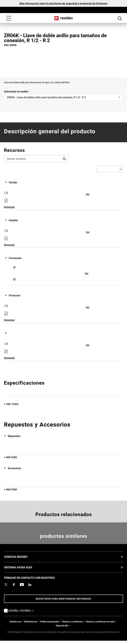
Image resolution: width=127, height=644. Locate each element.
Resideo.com (15, 622)
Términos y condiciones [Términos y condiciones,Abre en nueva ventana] (72, 622)
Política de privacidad (49, 622)
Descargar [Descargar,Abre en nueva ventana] (9, 207)
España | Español (26, 610)
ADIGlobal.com (31, 622)
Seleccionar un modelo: (16, 91)
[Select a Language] (110, 169)
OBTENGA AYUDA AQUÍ (23, 567)
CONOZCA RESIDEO (21, 557)
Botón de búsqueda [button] (120, 19)
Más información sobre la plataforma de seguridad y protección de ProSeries (63, 3)
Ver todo (12, 404)
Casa (64, 18)
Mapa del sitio (62, 625)
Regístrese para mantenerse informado (63, 599)
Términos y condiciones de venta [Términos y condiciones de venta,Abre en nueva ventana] (100, 622)
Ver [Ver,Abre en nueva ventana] (88, 194)
